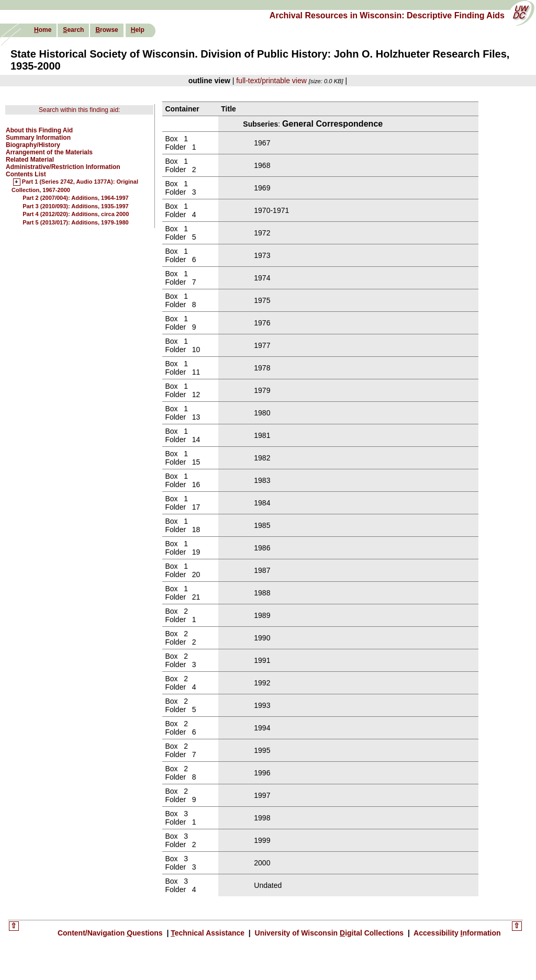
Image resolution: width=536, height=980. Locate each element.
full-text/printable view (271, 81)
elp (138, 30)
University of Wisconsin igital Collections (329, 933)
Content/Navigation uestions (111, 933)
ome (43, 30)
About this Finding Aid (39, 130)
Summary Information (38, 138)
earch (73, 30)
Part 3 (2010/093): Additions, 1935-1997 (76, 206)
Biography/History (33, 145)
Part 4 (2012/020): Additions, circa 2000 (76, 214)
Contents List (26, 174)
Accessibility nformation (456, 933)
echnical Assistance (209, 933)
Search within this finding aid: (79, 110)
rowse (107, 30)
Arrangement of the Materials (49, 152)
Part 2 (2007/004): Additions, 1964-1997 (76, 198)
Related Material (30, 160)
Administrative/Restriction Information (63, 167)
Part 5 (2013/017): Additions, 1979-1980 (76, 222)
